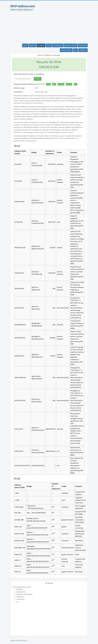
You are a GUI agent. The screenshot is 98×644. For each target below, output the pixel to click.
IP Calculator (58, 45)
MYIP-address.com (23, 6)
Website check (66, 50)
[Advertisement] (49, 26)
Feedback (83, 50)
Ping (49, 45)
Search (38, 79)
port (76, 84)
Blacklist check (71, 45)
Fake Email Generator (19, 640)
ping (54, 84)
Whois (32, 45)
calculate (61, 84)
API (76, 50)
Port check (83, 45)
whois (48, 84)
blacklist (69, 84)
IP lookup (41, 45)
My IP (25, 45)
